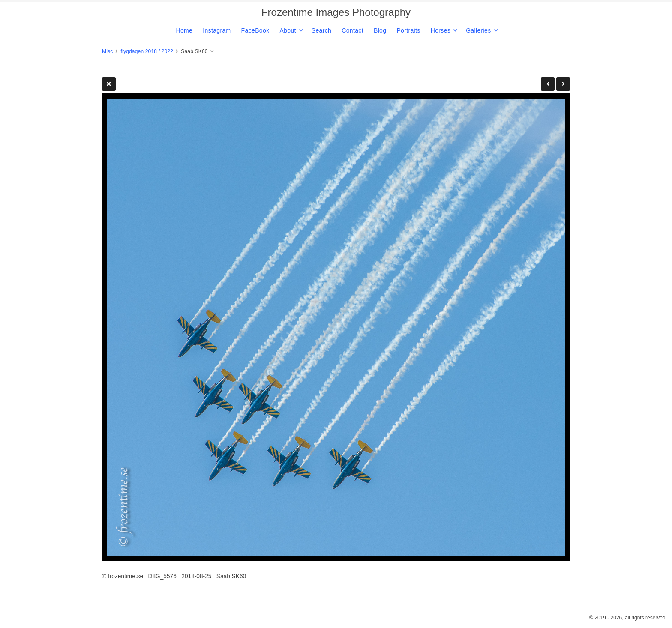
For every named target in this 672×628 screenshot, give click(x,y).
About (288, 30)
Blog (380, 30)
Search (321, 30)
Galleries (478, 30)
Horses (441, 30)
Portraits (408, 30)
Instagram (217, 30)
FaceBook (255, 30)
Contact (352, 30)
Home (184, 30)
